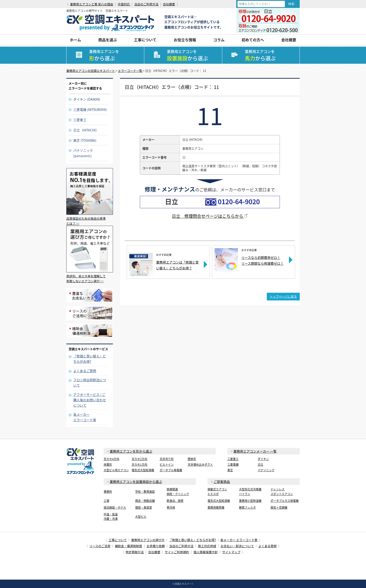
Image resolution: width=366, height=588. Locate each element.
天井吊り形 (167, 459)
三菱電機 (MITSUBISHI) (90, 109)
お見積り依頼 (156, 546)
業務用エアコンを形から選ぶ (131, 451)
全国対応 (124, 4)
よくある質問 (267, 546)
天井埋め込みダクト (200, 465)
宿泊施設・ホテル (115, 507)
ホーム (75, 40)
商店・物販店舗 (145, 501)
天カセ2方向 (139, 459)
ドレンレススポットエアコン (282, 491)
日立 (260, 465)
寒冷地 (171, 507)
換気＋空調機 (279, 507)
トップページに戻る (283, 296)
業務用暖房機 (216, 507)
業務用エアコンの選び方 (148, 540)
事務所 (108, 492)
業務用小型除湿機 (250, 501)
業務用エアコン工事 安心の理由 (92, 4)
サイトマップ (231, 552)
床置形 (108, 465)
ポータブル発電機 (171, 470)
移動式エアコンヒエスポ (217, 491)
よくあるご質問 (85, 371)
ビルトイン (167, 465)
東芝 (230, 470)
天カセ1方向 (139, 465)
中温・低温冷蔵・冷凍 (111, 516)
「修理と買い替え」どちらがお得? (192, 540)
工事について (145, 40)
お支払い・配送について (237, 546)
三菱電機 (233, 465)
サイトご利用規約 (177, 552)
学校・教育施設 (145, 492)
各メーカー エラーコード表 (239, 540)
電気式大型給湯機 (143, 470)
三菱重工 (80, 120)
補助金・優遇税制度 (128, 546)
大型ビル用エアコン (116, 470)
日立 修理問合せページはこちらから (210, 216)
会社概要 (169, 4)
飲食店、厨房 (175, 501)
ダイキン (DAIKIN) (87, 99)
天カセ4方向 (111, 459)
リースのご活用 (100, 546)
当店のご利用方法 (146, 4)
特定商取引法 (135, 552)
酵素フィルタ (247, 507)
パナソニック (266, 470)
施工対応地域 (207, 546)
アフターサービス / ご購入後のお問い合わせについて (90, 400)
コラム (219, 40)
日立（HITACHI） (86, 130)
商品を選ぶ (108, 40)
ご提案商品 (222, 482)
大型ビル (141, 517)
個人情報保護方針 (206, 552)
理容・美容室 (144, 507)
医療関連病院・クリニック (178, 491)
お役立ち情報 (185, 40)
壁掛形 (192, 459)
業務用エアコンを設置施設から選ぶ (136, 482)
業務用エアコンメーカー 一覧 (255, 451)
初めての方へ (253, 40)
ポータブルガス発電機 (285, 501)
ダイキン (263, 459)
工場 (106, 501)
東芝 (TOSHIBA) (85, 140)
